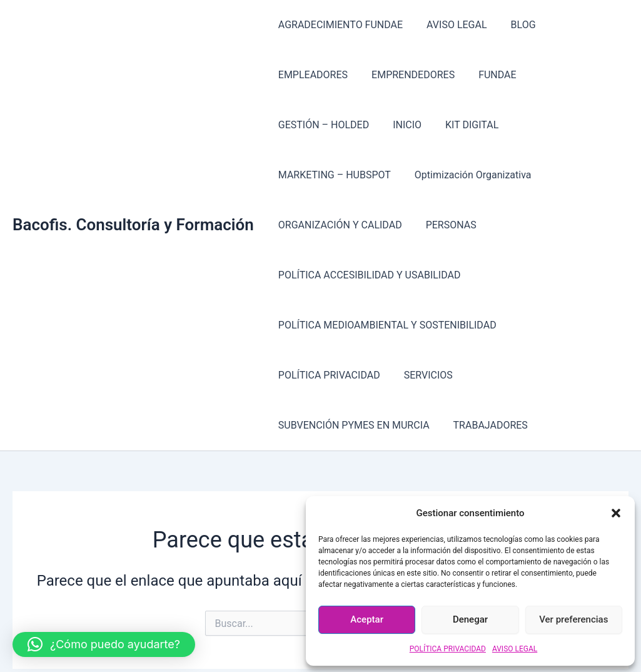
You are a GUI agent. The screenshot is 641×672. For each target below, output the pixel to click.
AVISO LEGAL (515, 649)
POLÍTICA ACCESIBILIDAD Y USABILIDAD (368, 225)
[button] (616, 513)
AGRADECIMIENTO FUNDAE (339, 25)
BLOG (514, 25)
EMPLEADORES (581, 25)
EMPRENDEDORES (318, 75)
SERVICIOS (301, 325)
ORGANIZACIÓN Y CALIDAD (338, 175)
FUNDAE (399, 75)
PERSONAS (446, 175)
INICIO (563, 75)
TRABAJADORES (554, 325)
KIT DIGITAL (303, 125)
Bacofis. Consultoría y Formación (133, 175)
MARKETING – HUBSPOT (406, 125)
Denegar (470, 619)
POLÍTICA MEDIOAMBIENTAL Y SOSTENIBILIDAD (386, 275)
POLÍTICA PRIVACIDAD (448, 649)
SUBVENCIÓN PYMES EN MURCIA (421, 325)
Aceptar (367, 619)
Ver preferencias (573, 619)
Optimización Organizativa (541, 125)
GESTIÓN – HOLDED (482, 75)
